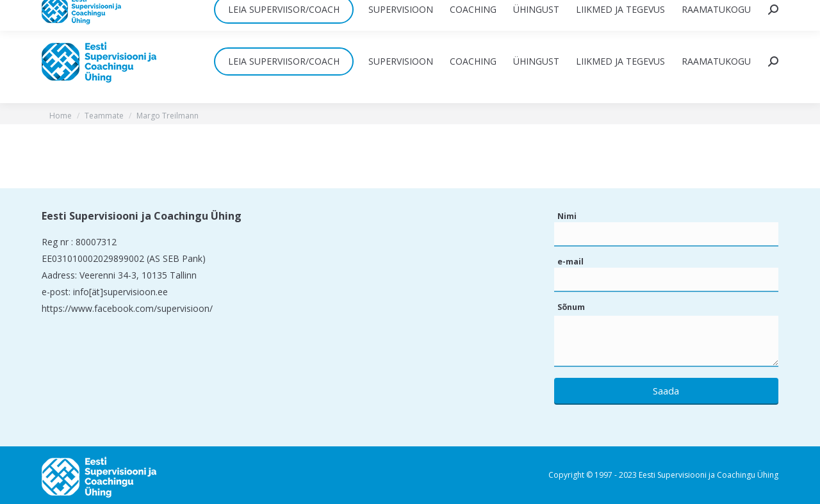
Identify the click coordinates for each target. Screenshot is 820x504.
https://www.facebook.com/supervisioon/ (127, 308)
